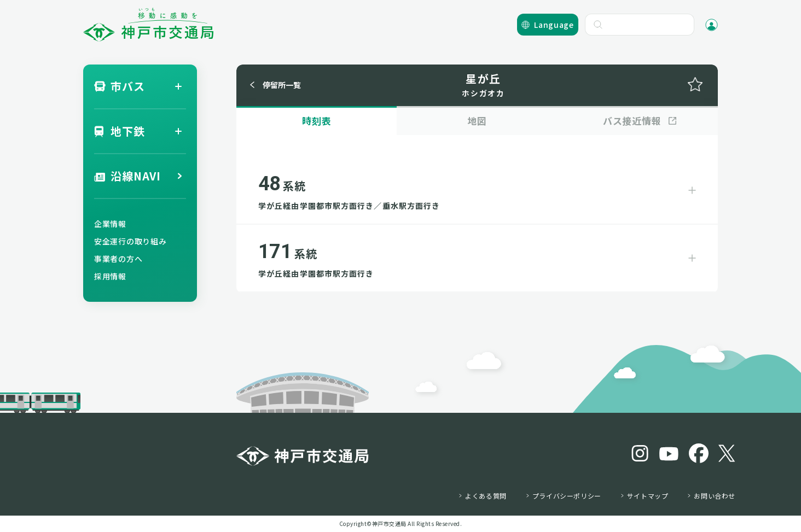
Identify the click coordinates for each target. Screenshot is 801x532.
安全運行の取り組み (130, 241)
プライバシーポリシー (567, 496)
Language (554, 25)
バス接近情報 (632, 121)
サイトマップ (648, 496)
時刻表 (317, 121)
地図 (477, 121)
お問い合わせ (715, 496)
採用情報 (110, 276)
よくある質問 (486, 496)
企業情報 (110, 224)
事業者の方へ (118, 259)
